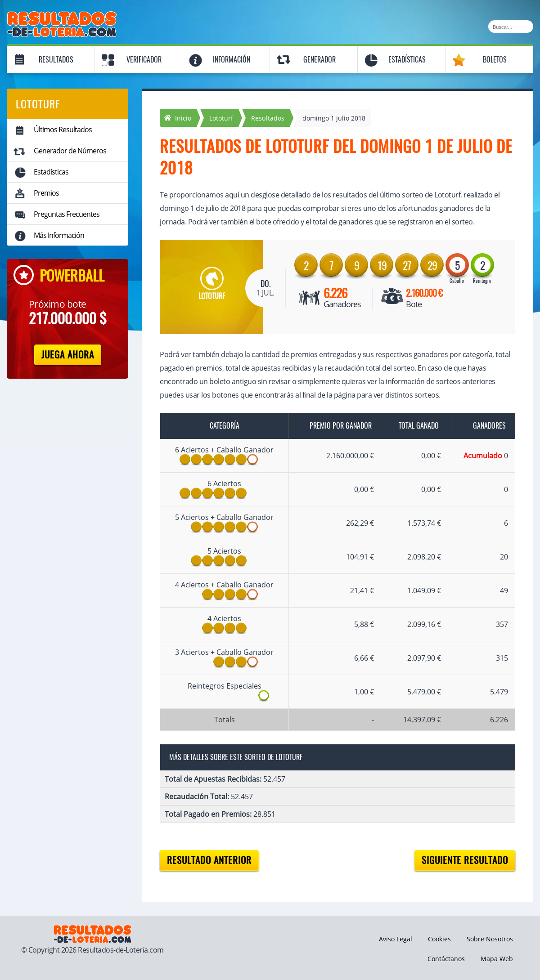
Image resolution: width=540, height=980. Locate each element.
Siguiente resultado (465, 860)
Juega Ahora (68, 355)
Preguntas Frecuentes (67, 214)
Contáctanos (446, 959)
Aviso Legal (396, 939)
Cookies (439, 939)
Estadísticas (407, 60)
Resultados (56, 60)
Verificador (144, 60)
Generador (319, 60)
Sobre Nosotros (490, 939)
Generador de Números (70, 151)
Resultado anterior (209, 860)
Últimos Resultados (63, 130)
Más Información (59, 235)
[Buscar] (511, 27)
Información (232, 60)
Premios (46, 193)
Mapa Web (497, 959)
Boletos (495, 60)
